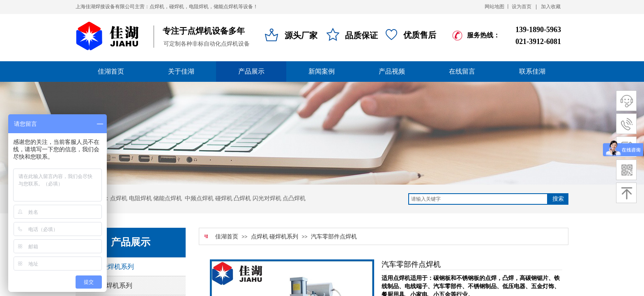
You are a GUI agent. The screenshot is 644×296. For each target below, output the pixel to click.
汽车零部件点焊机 (334, 237)
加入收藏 (551, 7)
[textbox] (478, 199)
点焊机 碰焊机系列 (275, 237)
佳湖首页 (227, 237)
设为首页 (522, 7)
